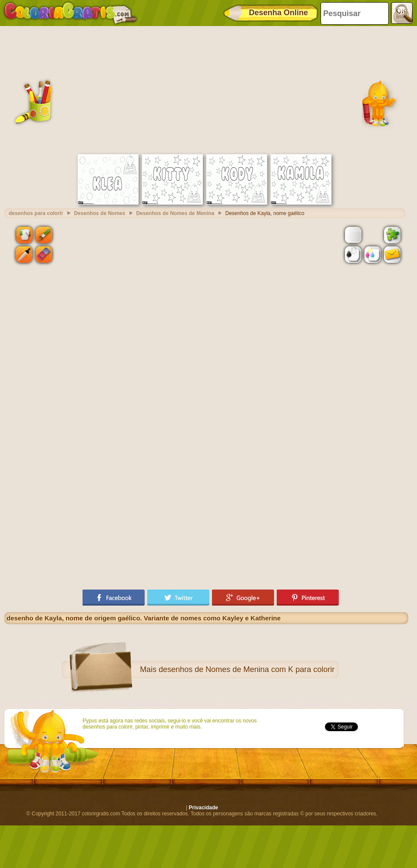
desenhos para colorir (36, 213)
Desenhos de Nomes (99, 213)
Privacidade (204, 808)
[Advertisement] (206, 89)
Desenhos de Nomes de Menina (175, 213)
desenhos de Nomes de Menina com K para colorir (247, 669)
